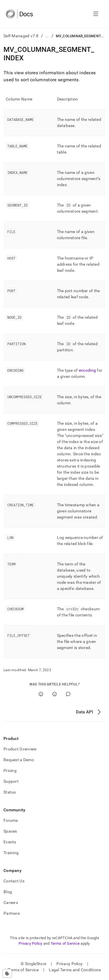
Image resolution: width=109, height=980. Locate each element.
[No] (54, 694)
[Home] (19, 14)
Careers (11, 903)
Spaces (10, 831)
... (47, 36)
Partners (12, 913)
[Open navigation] (96, 14)
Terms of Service (65, 943)
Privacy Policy (31, 943)
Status (10, 792)
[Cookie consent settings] (7, 973)
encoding (87, 370)
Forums (11, 820)
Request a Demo (19, 760)
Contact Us (14, 881)
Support (11, 781)
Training (11, 853)
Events (10, 842)
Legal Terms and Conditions (75, 970)
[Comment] (68, 694)
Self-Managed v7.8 (21, 36)
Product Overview (20, 749)
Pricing (10, 771)
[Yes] (41, 694)
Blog (8, 892)
